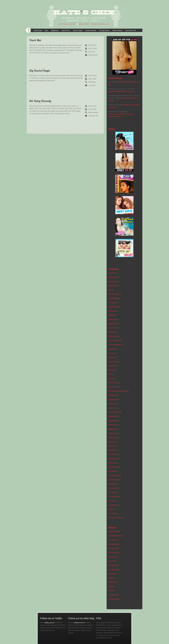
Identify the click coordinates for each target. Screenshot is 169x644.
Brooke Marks (113, 286)
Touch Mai (35, 40)
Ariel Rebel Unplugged (115, 536)
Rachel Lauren (113, 459)
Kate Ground (38, 30)
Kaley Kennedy (93, 112)
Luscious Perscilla (114, 412)
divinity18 (111, 315)
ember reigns (112, 319)
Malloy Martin (112, 416)
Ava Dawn (111, 273)
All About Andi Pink (114, 532)
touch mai (92, 52)
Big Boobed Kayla (39, 71)
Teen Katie (111, 492)
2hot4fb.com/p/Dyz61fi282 (132, 105)
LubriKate (111, 586)
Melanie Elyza (113, 425)
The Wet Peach (113, 497)
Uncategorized (113, 505)
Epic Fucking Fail (114, 553)
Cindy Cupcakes (113, 298)
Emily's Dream (113, 324)
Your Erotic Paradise (115, 518)
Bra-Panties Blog (113, 544)
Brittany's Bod (113, 281)
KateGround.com (79, 623)
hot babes (111, 349)
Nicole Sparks (113, 438)
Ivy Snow (111, 353)
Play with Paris (113, 454)
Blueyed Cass (113, 277)
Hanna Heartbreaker (115, 345)
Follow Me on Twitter (114, 117)
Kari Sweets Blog (114, 570)
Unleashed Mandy (114, 599)
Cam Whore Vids (131, 30)
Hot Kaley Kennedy (40, 101)
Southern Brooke (91, 30)
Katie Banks (112, 395)
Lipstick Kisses (113, 582)
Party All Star (112, 450)
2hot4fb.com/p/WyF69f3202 (117, 91)
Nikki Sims (111, 442)
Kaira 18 (111, 378)
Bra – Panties (112, 540)
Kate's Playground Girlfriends (117, 391)
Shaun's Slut (112, 463)
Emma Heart (112, 328)
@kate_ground (49, 623)
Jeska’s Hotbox (117, 30)
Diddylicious (55, 30)
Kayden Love (112, 400)
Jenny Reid (112, 357)
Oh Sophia (111, 446)
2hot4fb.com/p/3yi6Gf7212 (126, 82)
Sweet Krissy (66, 30)
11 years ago (130, 91)
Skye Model (112, 471)
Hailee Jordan (113, 336)
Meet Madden (112, 421)
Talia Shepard (112, 488)
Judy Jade (111, 370)
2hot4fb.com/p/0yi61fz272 (128, 98)
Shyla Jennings (113, 467)
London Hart (112, 408)
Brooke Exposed (113, 548)
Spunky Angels (78, 30)
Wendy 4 (111, 509)
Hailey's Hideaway (114, 341)
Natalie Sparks (113, 433)
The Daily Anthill (113, 595)
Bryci (47, 30)
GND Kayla (92, 82)
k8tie (110, 374)
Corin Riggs (112, 303)
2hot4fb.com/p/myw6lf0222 (117, 114)
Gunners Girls (113, 557)
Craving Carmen (104, 30)
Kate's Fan (111, 578)
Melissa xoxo (112, 429)
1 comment (92, 85)
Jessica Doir (112, 366)
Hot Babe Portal (113, 565)
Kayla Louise (112, 404)
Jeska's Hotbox (113, 362)
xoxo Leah (111, 513)
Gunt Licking (112, 561)
